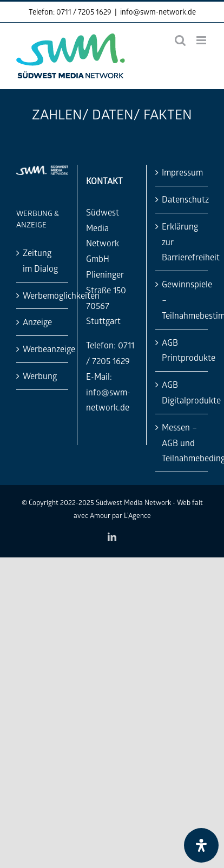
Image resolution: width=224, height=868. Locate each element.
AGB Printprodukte (182, 350)
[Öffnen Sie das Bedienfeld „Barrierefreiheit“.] (201, 845)
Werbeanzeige (43, 349)
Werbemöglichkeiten (43, 295)
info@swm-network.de (158, 12)
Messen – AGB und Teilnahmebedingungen (182, 443)
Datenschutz (182, 199)
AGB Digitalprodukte (182, 392)
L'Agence (137, 515)
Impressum (182, 172)
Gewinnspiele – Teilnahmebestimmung (182, 300)
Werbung (40, 376)
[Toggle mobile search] (180, 40)
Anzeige (37, 322)
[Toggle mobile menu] (202, 40)
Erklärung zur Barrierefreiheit (182, 242)
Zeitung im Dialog (40, 260)
